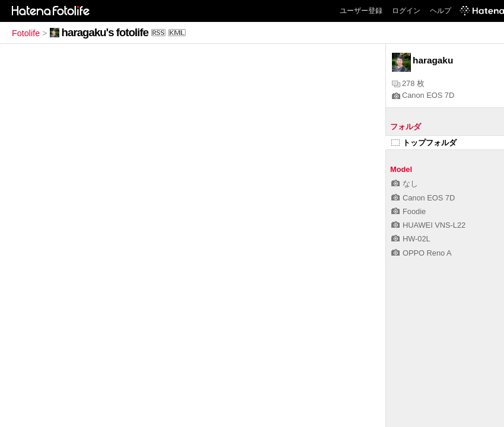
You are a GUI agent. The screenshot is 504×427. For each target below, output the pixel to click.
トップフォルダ (424, 143)
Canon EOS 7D (423, 95)
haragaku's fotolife (105, 32)
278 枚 (408, 83)
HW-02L (411, 239)
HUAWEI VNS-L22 (428, 225)
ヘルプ (441, 11)
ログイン (406, 11)
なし (405, 184)
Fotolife (26, 33)
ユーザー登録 (361, 11)
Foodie (409, 211)
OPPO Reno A (422, 253)
